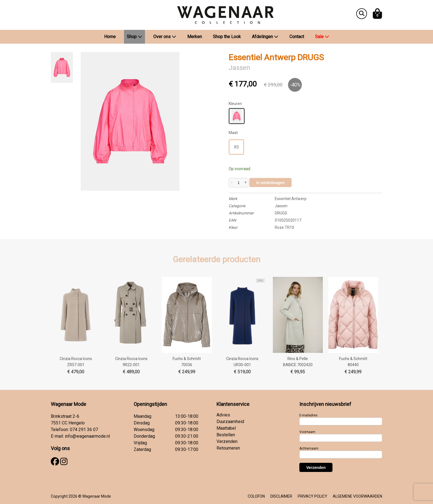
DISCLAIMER (281, 496)
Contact (297, 37)
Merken (195, 37)
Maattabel (226, 428)
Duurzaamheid (230, 422)
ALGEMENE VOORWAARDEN (357, 496)
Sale (322, 37)
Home (110, 37)
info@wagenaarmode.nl (87, 436)
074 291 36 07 (84, 430)
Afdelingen (265, 37)
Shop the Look (227, 37)
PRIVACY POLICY (312, 496)
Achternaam (309, 448)
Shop (134, 37)
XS (236, 147)
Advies (223, 415)
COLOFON (256, 496)
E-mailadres (308, 415)
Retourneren (228, 448)
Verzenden (227, 441)
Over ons (165, 37)
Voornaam (307, 432)
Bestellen (226, 435)
